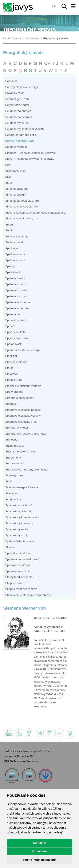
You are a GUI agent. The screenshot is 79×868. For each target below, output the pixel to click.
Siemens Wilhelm (16, 147)
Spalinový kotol (15, 260)
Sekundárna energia (18, 111)
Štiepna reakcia (15, 583)
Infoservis (33, 38)
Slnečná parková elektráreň (23, 201)
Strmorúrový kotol (17, 428)
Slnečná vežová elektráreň (22, 207)
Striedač (11, 404)
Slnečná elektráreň (17, 189)
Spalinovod (12, 248)
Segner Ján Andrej (17, 105)
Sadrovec (11, 81)
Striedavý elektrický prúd (21, 422)
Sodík (9, 230)
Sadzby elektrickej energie (22, 87)
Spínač (10, 326)
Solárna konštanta (17, 236)
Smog (9, 225)
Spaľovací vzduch (17, 296)
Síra (8, 165)
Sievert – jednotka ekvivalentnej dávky (30, 159)
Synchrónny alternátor (19, 511)
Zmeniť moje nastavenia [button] (39, 860)
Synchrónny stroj (16, 535)
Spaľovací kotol (15, 278)
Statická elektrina (16, 362)
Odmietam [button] (39, 851)
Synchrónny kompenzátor (22, 517)
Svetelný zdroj (14, 475)
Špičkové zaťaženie (18, 571)
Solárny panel (14, 242)
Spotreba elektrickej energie (23, 350)
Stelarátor (11, 374)
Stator (9, 368)
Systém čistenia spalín (20, 541)
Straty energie (14, 392)
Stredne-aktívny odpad (20, 398)
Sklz (8, 177)
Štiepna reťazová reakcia (21, 589)
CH (48, 63)
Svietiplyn (11, 493)
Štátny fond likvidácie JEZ (22, 577)
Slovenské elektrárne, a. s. (22, 218)
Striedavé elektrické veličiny (23, 416)
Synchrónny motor (17, 529)
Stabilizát (11, 356)
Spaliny (10, 266)
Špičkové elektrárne (18, 565)
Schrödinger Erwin (17, 99)
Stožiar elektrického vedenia (23, 386)
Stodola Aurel (14, 380)
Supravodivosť (15, 463)
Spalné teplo (13, 272)
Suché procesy (15, 446)
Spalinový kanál (15, 254)
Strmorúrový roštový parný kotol (26, 434)
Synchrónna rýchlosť (18, 505)
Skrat (9, 183)
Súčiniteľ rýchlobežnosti (20, 451)
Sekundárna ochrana (19, 117)
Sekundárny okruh (17, 123)
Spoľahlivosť (13, 344)
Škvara (10, 547)
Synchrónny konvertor (19, 523)
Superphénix (13, 458)
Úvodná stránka (13, 38)
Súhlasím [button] (39, 843)
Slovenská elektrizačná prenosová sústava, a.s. (36, 213)
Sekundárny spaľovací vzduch (25, 129)
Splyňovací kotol (16, 332)
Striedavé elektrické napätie (23, 410)
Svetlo (9, 481)
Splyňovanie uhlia (17, 338)
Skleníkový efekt (16, 171)
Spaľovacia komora (18, 302)
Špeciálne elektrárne (18, 553)
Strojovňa (11, 440)
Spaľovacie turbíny (17, 308)
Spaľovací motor (16, 284)
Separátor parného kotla (21, 135)
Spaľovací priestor (17, 290)
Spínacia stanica (16, 320)
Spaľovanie (13, 314)
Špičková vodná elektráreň (22, 559)
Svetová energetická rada (22, 487)
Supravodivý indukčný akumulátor (27, 470)
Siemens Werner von (19, 141)
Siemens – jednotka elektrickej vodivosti (31, 153)
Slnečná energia (16, 195)
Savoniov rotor (15, 93)
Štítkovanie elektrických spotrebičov (28, 595)
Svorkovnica (13, 499)
